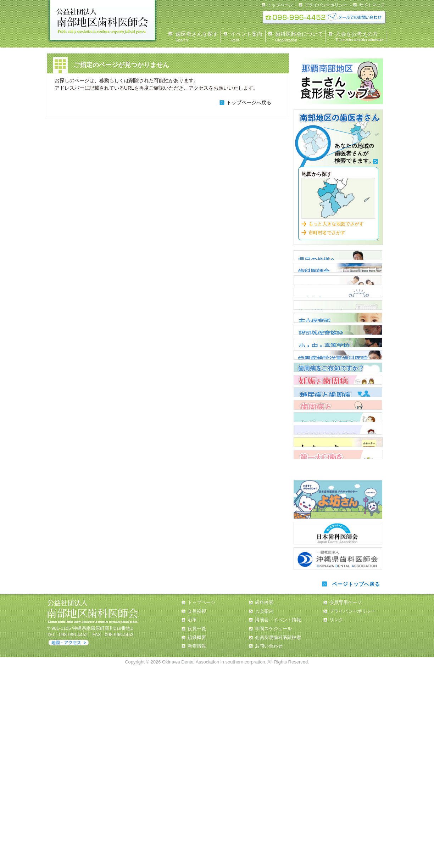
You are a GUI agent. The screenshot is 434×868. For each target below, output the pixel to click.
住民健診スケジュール (338, 358)
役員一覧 (197, 830)
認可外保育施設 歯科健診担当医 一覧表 (338, 407)
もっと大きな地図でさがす (336, 222)
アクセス (69, 844)
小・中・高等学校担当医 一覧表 (338, 431)
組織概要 (197, 838)
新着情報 (197, 847)
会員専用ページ (346, 803)
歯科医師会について (338, 284)
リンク (336, 821)
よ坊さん (338, 701)
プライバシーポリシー (326, 5)
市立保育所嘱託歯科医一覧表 (338, 382)
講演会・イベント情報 (278, 821)
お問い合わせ (269, 847)
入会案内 (338, 333)
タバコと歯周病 (338, 578)
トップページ (280, 5)
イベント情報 (338, 309)
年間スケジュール (273, 830)
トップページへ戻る (249, 102)
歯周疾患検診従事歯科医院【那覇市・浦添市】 (338, 455)
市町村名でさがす (327, 231)
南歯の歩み (338, 627)
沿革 (192, 821)
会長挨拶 (197, 812)
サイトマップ (372, 5)
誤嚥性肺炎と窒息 (338, 602)
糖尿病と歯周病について (338, 529)
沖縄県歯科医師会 (338, 758)
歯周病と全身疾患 (338, 553)
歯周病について (338, 480)
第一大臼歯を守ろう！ (338, 651)
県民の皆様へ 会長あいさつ (338, 260)
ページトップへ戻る (355, 785)
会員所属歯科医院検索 (278, 838)
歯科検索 (338, 140)
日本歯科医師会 (338, 734)
